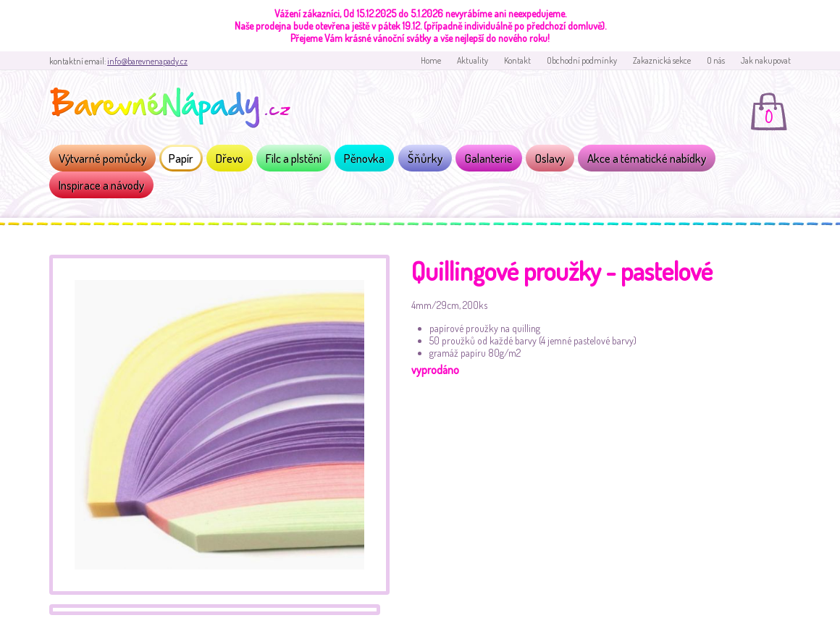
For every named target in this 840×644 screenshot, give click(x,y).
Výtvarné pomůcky (102, 158)
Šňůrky (425, 158)
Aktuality (472, 60)
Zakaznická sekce (662, 60)
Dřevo (230, 158)
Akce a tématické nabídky (647, 158)
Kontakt (517, 60)
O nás (716, 60)
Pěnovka (364, 158)
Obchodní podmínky (582, 60)
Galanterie (489, 158)
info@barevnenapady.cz (147, 61)
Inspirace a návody (101, 185)
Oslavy (550, 158)
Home (431, 60)
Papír (181, 158)
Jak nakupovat (766, 60)
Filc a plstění (294, 158)
